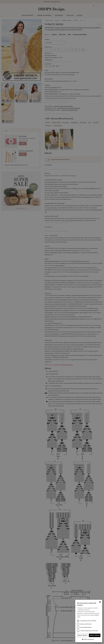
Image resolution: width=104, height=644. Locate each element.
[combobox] (100, 602)
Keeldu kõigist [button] (83, 635)
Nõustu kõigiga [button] (95, 635)
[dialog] (89, 621)
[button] (89, 639)
